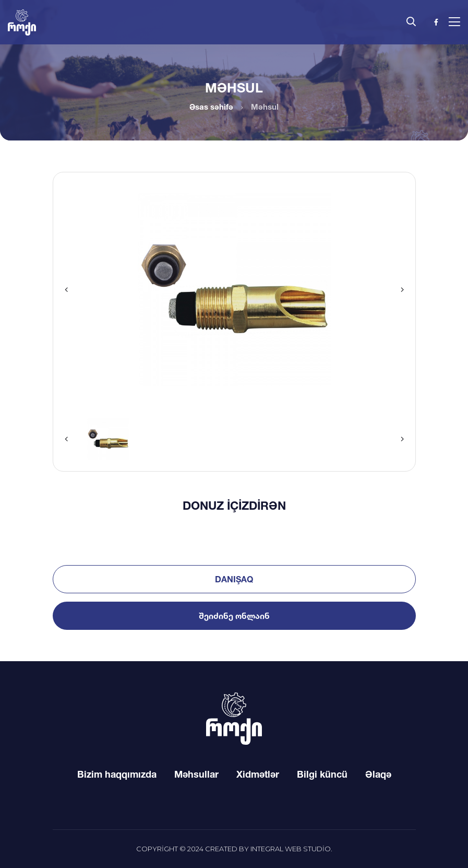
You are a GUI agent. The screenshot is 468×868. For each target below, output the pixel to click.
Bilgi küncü (322, 774)
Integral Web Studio (291, 849)
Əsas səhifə (211, 107)
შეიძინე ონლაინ (234, 616)
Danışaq (234, 579)
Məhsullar (196, 774)
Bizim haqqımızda (117, 774)
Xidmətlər (258, 774)
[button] (66, 290)
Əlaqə (378, 774)
